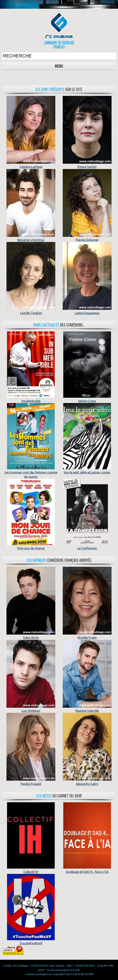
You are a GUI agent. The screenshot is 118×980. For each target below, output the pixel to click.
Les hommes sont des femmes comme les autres (31, 472)
